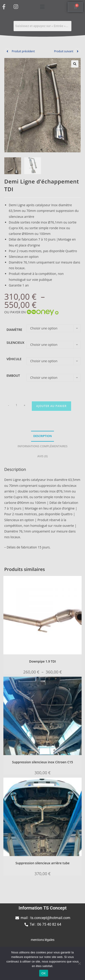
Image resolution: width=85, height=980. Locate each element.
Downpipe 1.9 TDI (42, 661)
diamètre (14, 329)
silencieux (15, 342)
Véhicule (14, 359)
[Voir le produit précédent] (7, 51)
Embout (13, 375)
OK (44, 973)
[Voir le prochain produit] (78, 51)
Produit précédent (23, 51)
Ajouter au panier (51, 406)
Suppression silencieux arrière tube (42, 863)
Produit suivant (64, 51)
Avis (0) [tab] (42, 456)
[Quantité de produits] (17, 405)
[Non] (79, 963)
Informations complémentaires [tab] (42, 446)
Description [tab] (43, 436)
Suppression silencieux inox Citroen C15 (42, 762)
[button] (42, 7)
